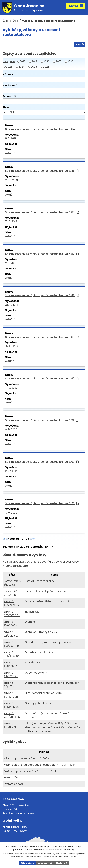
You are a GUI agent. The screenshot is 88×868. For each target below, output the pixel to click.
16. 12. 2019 (12, 346)
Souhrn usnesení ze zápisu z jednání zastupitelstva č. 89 (42, 337)
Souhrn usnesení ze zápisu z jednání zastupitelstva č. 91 (42, 420)
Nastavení (62, 863)
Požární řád (11, 778)
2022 (70, 62)
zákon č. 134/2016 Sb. (12, 705)
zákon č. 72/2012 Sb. (11, 634)
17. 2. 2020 (11, 388)
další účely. (70, 849)
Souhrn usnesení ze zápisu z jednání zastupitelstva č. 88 (42, 296)
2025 (34, 67)
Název (8, 74)
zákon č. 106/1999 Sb (11, 603)
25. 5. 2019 (12, 180)
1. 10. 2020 (11, 513)
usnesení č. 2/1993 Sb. (11, 593)
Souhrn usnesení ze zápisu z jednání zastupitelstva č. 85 (42, 171)
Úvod (5, 21)
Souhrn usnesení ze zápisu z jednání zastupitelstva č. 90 (42, 379)
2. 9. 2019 (11, 263)
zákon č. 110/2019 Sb (11, 695)
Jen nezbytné (45, 863)
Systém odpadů (14, 784)
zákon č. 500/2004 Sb (12, 614)
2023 (9, 67)
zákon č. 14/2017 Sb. (11, 726)
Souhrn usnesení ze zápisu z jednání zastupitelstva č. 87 (42, 254)
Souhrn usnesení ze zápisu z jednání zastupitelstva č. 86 (42, 212)
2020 (46, 62)
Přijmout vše (27, 863)
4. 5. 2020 (11, 430)
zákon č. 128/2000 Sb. (12, 624)
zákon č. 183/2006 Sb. (12, 664)
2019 (34, 62)
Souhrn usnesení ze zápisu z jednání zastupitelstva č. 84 (42, 129)
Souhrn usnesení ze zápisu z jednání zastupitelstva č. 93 (42, 503)
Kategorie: (9, 62)
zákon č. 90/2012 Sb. (11, 685)
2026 (46, 67)
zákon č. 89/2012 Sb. (11, 675)
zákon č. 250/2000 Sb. (12, 715)
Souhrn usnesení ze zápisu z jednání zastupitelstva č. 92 (42, 462)
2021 (58, 62)
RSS (80, 45)
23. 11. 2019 (12, 305)
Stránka (14, 539)
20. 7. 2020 (12, 471)
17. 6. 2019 (11, 222)
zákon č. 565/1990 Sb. (12, 654)
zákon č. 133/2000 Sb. (12, 644)
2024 (22, 67)
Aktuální (10, 153)
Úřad (15, 21)
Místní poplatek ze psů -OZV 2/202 (26, 759)
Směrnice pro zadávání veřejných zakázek (30, 771)
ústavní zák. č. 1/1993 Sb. (13, 583)
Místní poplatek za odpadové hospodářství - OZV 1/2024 (40, 765)
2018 (23, 62)
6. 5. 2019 (11, 139)
